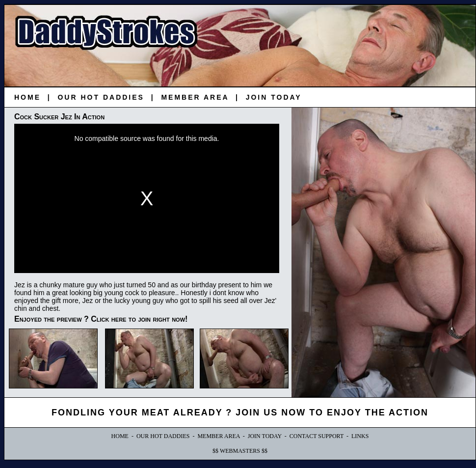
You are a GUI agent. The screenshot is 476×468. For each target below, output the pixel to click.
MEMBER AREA (195, 97)
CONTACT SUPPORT (317, 436)
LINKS (360, 436)
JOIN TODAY (274, 97)
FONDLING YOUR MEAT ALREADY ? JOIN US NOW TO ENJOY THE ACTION (240, 413)
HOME (27, 97)
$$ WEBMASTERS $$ (240, 451)
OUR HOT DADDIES (101, 97)
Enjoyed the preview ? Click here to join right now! (101, 319)
